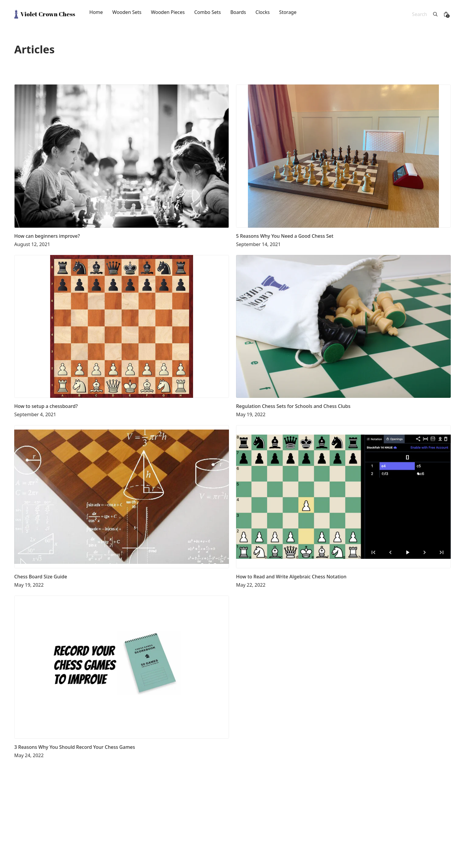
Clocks (263, 13)
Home (96, 13)
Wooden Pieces (168, 13)
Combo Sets (208, 13)
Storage (288, 13)
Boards (238, 13)
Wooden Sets (127, 13)
